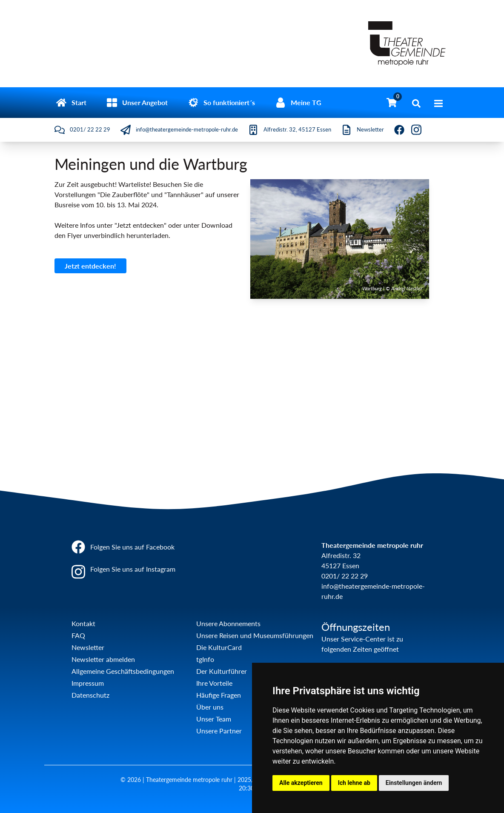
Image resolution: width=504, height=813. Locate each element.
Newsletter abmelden (103, 659)
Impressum (88, 683)
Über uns (210, 707)
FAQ (78, 635)
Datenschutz (90, 695)
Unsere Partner (219, 731)
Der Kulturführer (222, 671)
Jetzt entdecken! (90, 266)
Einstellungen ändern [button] (414, 783)
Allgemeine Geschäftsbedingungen (123, 671)
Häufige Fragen (219, 695)
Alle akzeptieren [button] (301, 783)
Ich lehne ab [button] (354, 783)
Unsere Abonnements (228, 623)
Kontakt (83, 623)
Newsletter (88, 647)
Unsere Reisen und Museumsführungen (255, 635)
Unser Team (214, 719)
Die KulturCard (219, 647)
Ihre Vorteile (214, 683)
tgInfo (205, 659)
